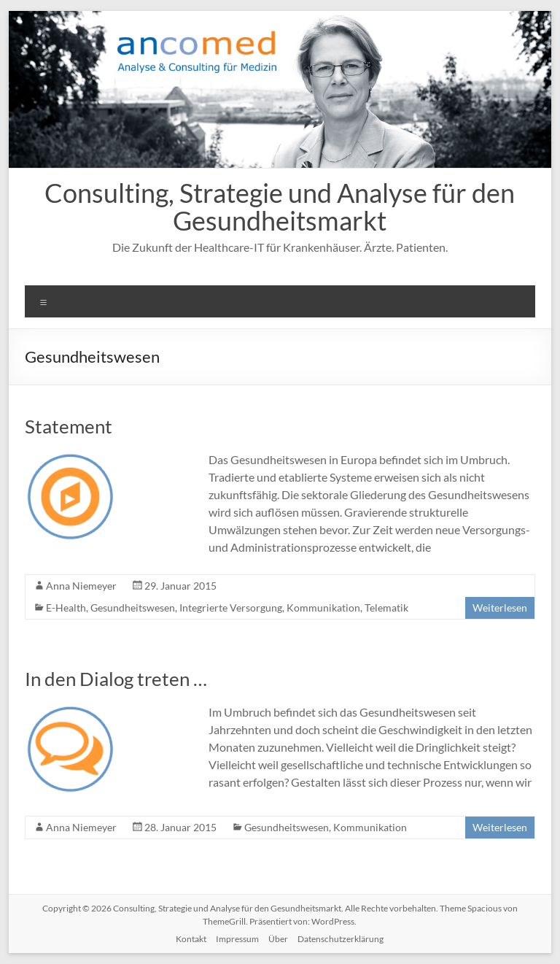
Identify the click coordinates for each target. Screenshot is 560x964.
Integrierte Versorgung (231, 608)
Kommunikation (323, 608)
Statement (69, 426)
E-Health (66, 608)
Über (278, 939)
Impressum (237, 939)
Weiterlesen (500, 608)
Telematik (386, 608)
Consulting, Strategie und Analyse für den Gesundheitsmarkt (280, 207)
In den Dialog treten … (116, 679)
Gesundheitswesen (133, 608)
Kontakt (191, 939)
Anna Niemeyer (81, 586)
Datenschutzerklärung (341, 939)
